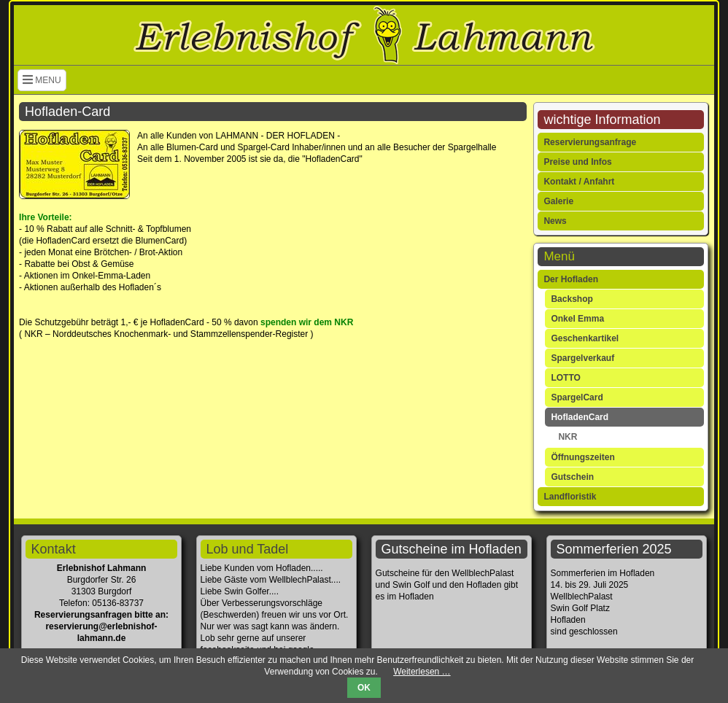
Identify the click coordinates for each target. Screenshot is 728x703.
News (555, 221)
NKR (568, 437)
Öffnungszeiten (582, 457)
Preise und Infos (577, 162)
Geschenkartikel (585, 338)
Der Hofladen (571, 279)
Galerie (558, 201)
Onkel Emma (577, 319)
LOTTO (565, 378)
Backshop (572, 299)
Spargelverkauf (582, 358)
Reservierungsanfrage (590, 142)
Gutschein (572, 477)
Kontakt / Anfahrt (579, 182)
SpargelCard (577, 397)
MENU (42, 80)
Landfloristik (570, 497)
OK (364, 688)
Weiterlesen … (422, 672)
